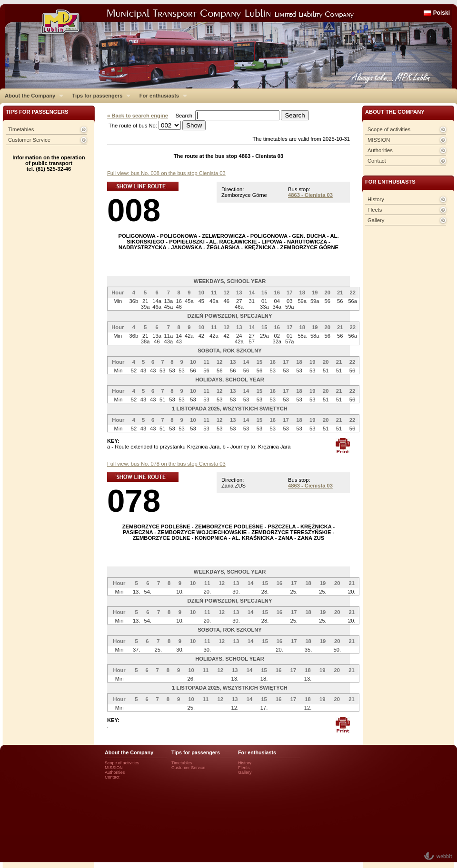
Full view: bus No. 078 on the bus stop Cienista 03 (166, 464)
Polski (442, 13)
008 (134, 210)
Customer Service (29, 140)
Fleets (375, 210)
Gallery (376, 220)
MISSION (379, 140)
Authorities (380, 150)
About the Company (32, 96)
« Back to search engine (138, 116)
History (376, 199)
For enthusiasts (161, 96)
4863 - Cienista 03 (310, 195)
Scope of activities (389, 129)
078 (134, 501)
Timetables (21, 129)
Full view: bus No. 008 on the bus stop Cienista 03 (166, 173)
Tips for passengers (99, 96)
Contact (377, 161)
